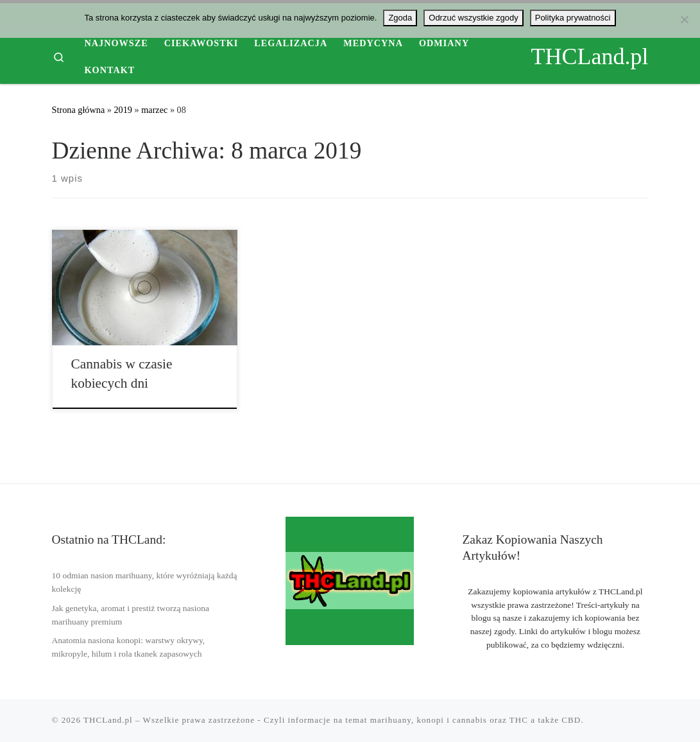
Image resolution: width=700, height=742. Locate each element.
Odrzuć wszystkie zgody (473, 18)
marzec (154, 110)
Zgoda (400, 18)
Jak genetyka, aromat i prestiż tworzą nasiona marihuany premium (131, 615)
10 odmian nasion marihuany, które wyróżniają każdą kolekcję (145, 582)
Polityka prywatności (573, 18)
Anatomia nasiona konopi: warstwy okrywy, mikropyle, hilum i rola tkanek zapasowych (129, 647)
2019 (123, 110)
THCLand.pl (108, 720)
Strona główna (79, 110)
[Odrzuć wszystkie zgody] (684, 19)
